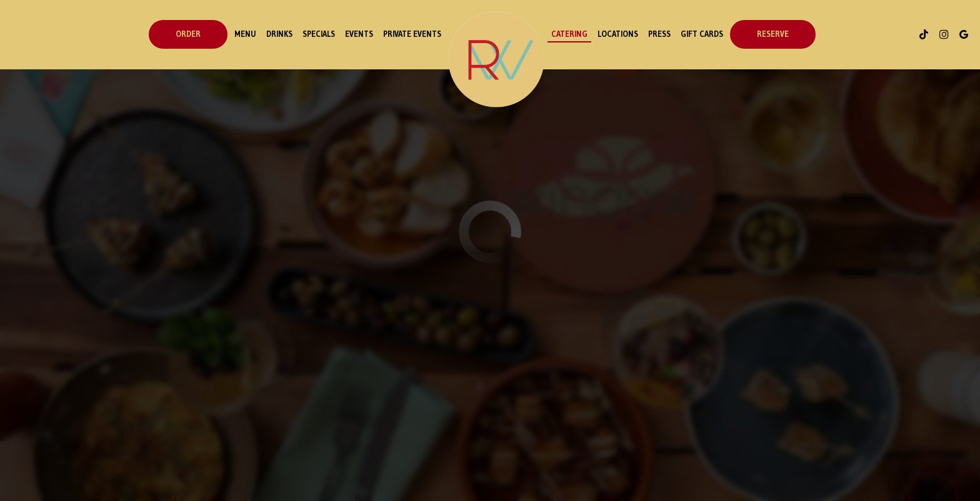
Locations (618, 34)
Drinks (279, 34)
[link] (496, 59)
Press (659, 34)
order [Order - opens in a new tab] (188, 34)
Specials (319, 34)
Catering (569, 34)
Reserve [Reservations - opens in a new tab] (773, 34)
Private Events (412, 34)
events (359, 34)
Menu (245, 34)
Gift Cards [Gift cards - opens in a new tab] (702, 34)
